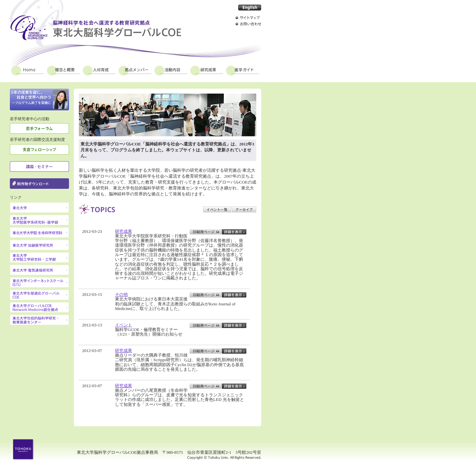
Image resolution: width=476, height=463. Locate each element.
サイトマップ (248, 18)
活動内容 (171, 70)
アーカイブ (244, 209)
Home (28, 70)
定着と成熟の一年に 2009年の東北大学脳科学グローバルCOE (39, 99)
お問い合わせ (248, 24)
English (250, 8)
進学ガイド (242, 70)
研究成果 (207, 70)
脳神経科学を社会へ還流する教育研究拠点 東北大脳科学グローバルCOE (96, 28)
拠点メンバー (135, 70)
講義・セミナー (39, 166)
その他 (121, 294)
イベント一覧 (217, 209)
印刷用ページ (205, 232)
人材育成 (99, 70)
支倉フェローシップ (39, 149)
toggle (234, 232)
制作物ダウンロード (39, 184)
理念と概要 (63, 70)
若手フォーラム (39, 128)
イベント (124, 325)
